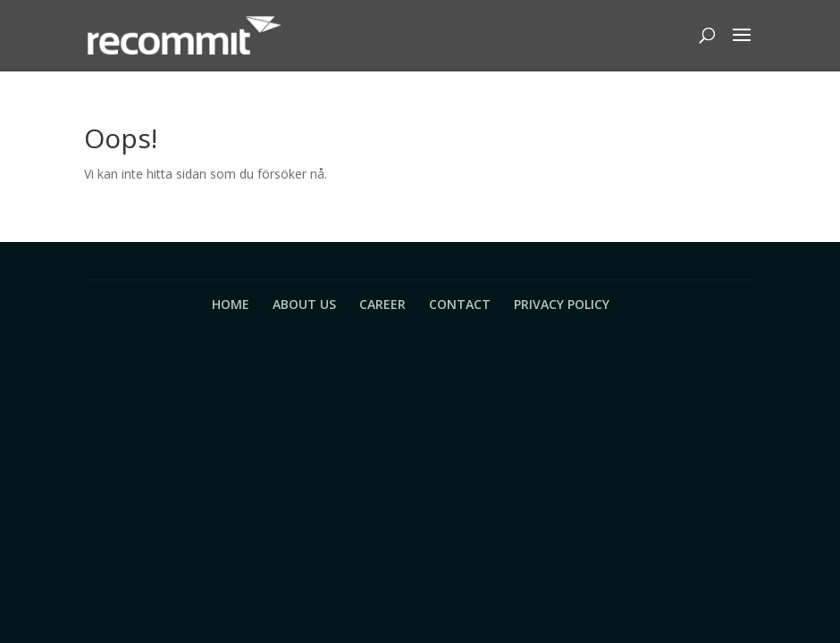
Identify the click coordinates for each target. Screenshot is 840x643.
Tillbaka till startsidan (195, 219)
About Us (304, 304)
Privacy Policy (562, 304)
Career (382, 304)
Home (231, 304)
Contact (460, 304)
